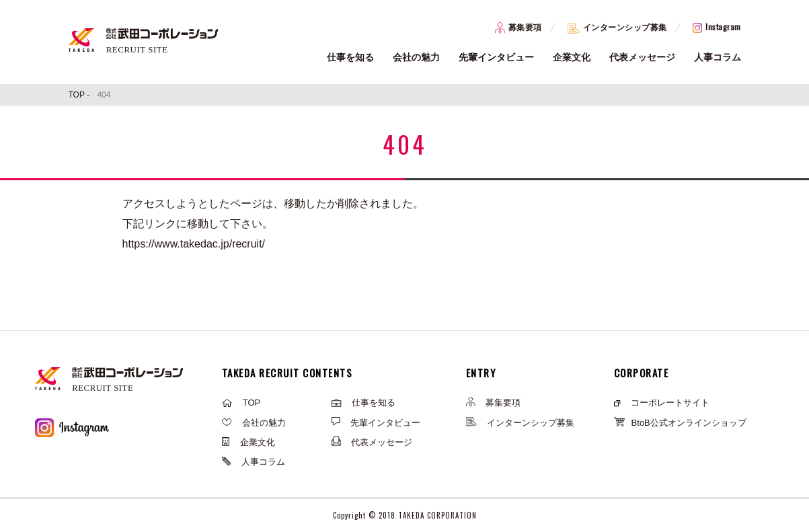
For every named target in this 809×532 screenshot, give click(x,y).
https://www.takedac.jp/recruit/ (194, 244)
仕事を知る (350, 57)
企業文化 (572, 57)
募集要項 (518, 28)
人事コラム (718, 57)
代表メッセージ (642, 57)
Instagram (717, 27)
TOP (241, 403)
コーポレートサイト (662, 403)
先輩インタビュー (496, 57)
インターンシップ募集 (617, 28)
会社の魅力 (416, 57)
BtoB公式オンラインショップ (680, 423)
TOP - (80, 95)
